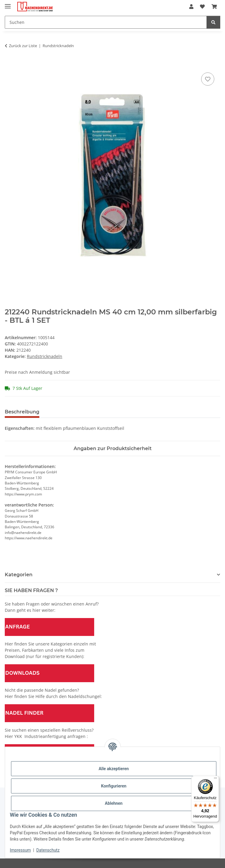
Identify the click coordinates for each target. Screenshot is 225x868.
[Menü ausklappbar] (8, 4)
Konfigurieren (114, 786)
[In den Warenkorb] (10, 64)
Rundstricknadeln (45, 356)
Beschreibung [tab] (22, 412)
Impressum (20, 850)
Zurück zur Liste (23, 46)
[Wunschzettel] (202, 7)
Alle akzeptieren (114, 769)
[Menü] (215, 779)
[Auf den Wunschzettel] (208, 79)
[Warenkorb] (214, 7)
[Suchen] (106, 22)
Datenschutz (48, 850)
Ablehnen (114, 803)
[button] (191, 7)
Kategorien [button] (19, 575)
